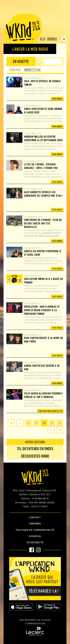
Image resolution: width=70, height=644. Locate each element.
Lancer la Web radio (30, 49)
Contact (35, 517)
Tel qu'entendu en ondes (35, 449)
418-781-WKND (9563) (42, 503)
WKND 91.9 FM (23, 30)
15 (52, 423)
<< (11, 423)
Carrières (35, 524)
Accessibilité (35, 542)
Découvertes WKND (35, 456)
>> (60, 430)
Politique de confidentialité (35, 530)
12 (28, 423)
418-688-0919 (40, 498)
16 (60, 423)
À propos (35, 536)
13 (36, 423)
